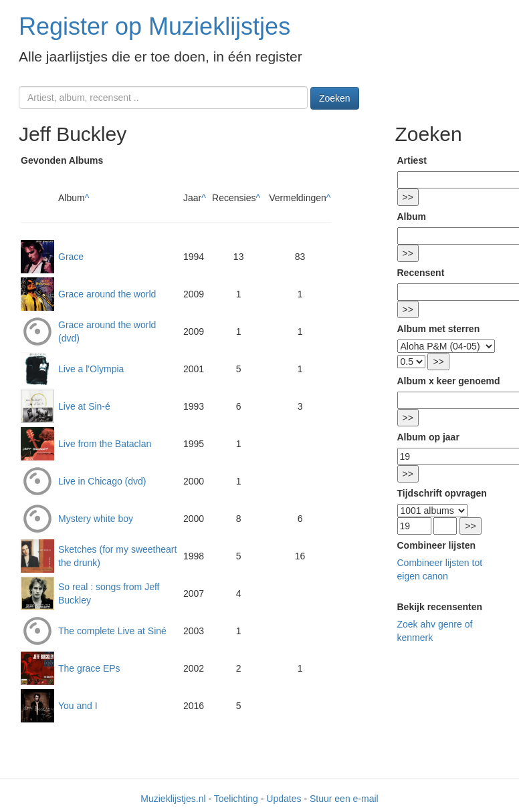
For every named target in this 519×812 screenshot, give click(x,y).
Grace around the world (107, 294)
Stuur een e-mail (344, 799)
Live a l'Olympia (91, 369)
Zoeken (335, 98)
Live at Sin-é (84, 406)
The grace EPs (89, 668)
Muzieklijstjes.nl (173, 799)
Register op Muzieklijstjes (154, 26)
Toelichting (236, 799)
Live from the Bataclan (105, 444)
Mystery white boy (96, 519)
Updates (284, 799)
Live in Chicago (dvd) (102, 481)
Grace (71, 257)
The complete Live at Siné (112, 631)
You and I (78, 706)
